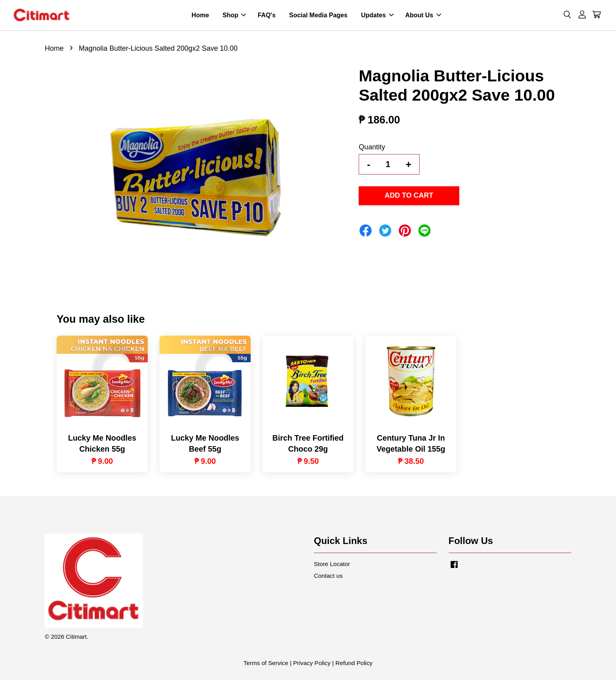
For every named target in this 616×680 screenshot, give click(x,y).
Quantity (372, 147)
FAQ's (267, 15)
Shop (234, 15)
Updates (377, 15)
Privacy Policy (312, 663)
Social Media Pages (318, 15)
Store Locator (332, 564)
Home (200, 15)
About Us (423, 15)
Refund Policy (354, 663)
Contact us (328, 576)
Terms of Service (266, 663)
